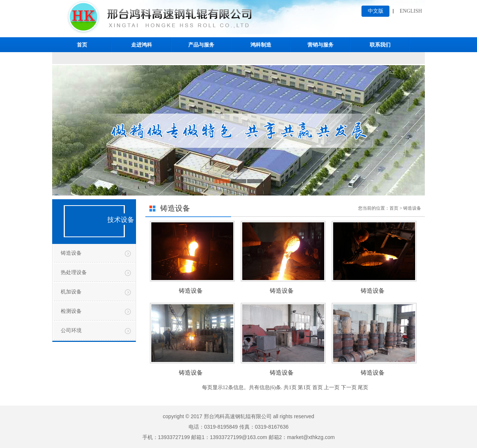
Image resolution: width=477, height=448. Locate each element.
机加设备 (71, 292)
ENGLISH (411, 11)
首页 (82, 45)
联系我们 (380, 45)
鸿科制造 (261, 45)
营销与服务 (320, 45)
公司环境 (71, 331)
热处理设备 (74, 272)
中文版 (376, 11)
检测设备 (71, 311)
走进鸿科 (142, 45)
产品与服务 (201, 45)
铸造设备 (71, 253)
